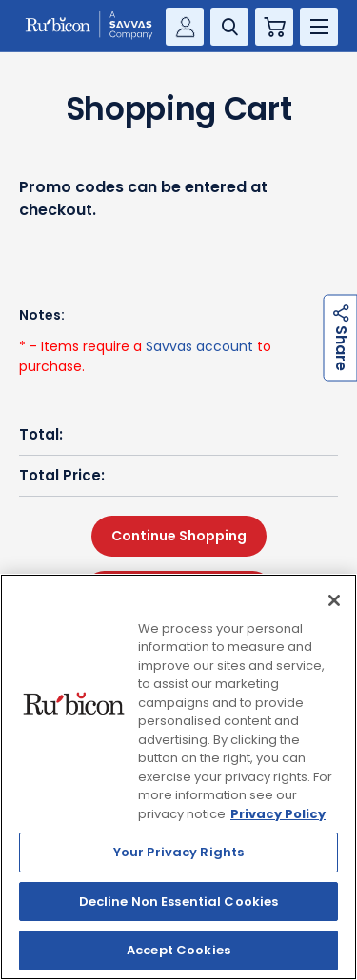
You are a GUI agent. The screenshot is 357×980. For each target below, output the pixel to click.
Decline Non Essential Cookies (179, 902)
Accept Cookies (178, 950)
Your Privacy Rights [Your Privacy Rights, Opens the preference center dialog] (178, 852)
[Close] (334, 600)
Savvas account (199, 346)
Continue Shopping (179, 536)
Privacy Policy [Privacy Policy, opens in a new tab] (278, 814)
